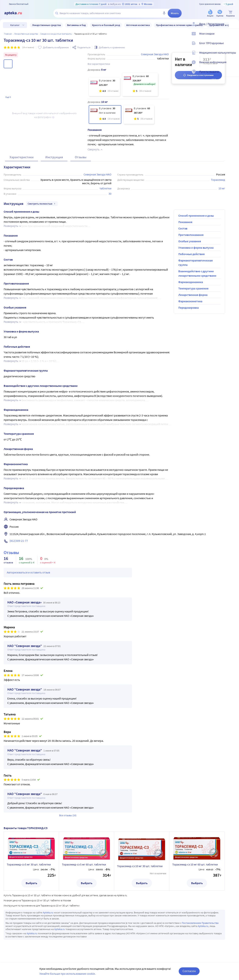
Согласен (189, 971)
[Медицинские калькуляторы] (234, 56)
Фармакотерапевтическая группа (195, 263)
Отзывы (81, 157)
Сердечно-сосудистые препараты (56, 34)
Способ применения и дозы (196, 216)
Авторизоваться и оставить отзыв (28, 572)
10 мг (222, 188)
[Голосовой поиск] (164, 13)
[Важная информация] (234, 65)
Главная (8, 34)
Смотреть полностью (42, 204)
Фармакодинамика (191, 282)
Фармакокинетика (190, 301)
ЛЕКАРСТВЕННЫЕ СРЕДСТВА (26, 34)
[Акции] (210, 13)
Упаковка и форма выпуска (196, 248)
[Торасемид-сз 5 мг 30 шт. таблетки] (104, 87)
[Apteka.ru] (16, 13)
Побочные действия (191, 254)
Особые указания (190, 241)
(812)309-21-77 (19, 541)
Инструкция (54, 157)
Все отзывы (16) (68, 815)
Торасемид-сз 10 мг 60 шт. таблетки (195, 864)
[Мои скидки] (234, 37)
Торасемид (218, 180)
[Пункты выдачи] (234, 75)
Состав (183, 228)
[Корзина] (230, 13)
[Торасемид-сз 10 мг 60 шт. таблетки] (139, 115)
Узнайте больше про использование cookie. (68, 974)
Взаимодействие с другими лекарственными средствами (197, 273)
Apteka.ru (48, 912)
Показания (185, 222)
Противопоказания (191, 235)
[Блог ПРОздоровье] (234, 46)
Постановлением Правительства (200, 923)
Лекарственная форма (193, 295)
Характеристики (22, 157)
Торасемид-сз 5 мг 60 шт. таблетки (84, 864)
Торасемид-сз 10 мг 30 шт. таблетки (140, 866)
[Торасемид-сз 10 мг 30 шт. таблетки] (105, 115)
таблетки (105, 188)
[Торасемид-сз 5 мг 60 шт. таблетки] (140, 85)
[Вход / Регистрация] (234, 27)
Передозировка (189, 308)
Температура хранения (193, 288)
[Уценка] (220, 13)
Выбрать (31, 883)
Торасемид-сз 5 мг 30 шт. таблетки (29, 864)
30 (110, 194)
